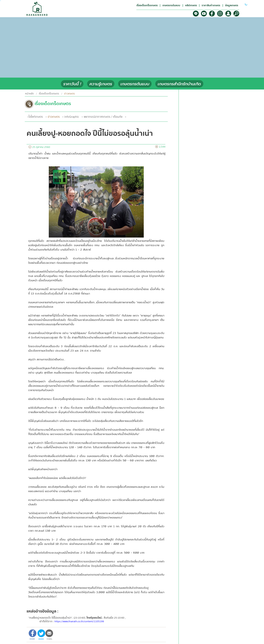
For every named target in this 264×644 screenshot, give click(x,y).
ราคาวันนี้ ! (72, 84)
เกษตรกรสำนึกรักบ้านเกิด (179, 84)
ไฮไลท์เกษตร (36, 117)
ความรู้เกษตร (101, 84)
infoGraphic (72, 117)
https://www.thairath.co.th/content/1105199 (79, 621)
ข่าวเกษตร (54, 117)
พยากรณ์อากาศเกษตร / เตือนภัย (103, 117)
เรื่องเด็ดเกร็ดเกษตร (49, 94)
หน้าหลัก (29, 94)
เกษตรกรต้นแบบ (135, 84)
